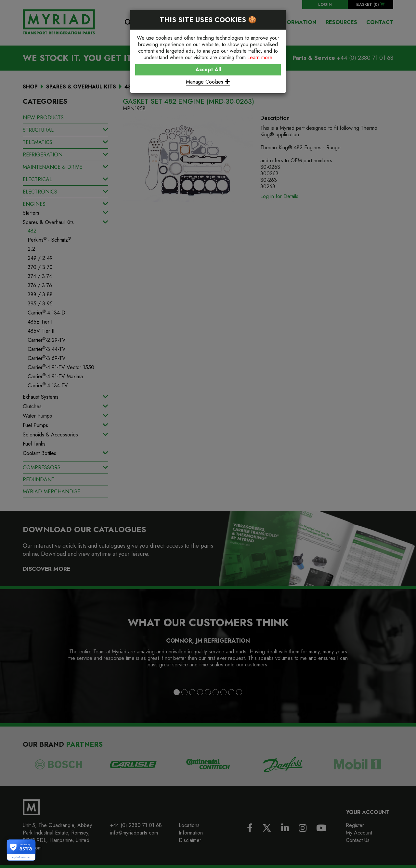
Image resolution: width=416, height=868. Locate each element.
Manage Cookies (208, 82)
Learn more (260, 57)
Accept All (208, 69)
